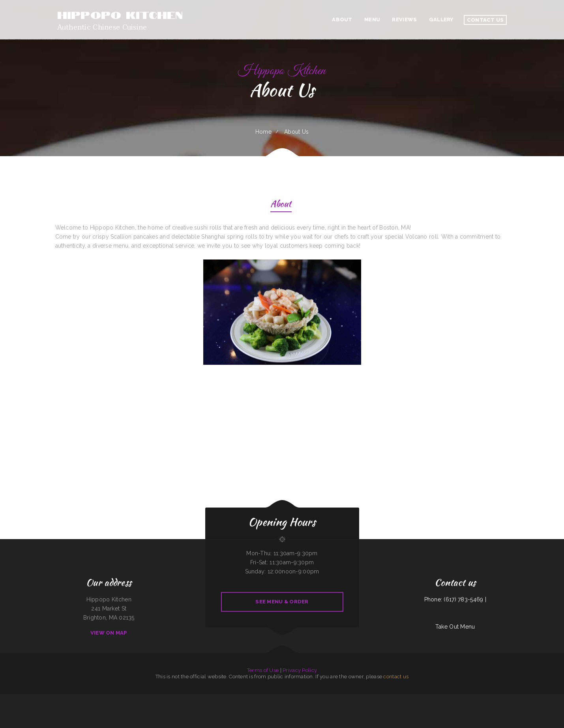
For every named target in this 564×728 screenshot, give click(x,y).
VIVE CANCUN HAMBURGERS (556, 698)
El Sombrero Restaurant (128, 698)
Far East (230, 707)
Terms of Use (263, 670)
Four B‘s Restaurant (98, 698)
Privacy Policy (300, 670)
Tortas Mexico (485, 698)
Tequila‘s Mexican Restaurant (72, 698)
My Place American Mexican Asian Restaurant (11, 698)
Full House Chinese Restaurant (341, 698)
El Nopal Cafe (49, 698)
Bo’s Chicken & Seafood (59, 698)
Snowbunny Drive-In (543, 698)
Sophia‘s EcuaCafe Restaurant (282, 707)
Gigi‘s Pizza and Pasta (328, 698)
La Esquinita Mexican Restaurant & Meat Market (245, 698)
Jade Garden (107, 698)
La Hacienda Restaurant (458, 698)
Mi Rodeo (240, 707)
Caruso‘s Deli (192, 698)
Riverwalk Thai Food (510, 698)
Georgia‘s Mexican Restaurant (444, 698)
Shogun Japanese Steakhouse (429, 698)
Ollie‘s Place (526, 698)
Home (263, 132)
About (281, 205)
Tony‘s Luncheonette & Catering (290, 698)
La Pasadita (518, 698)
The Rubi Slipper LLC (222, 707)
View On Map (109, 633)
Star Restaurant (183, 698)
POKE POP (380, 698)
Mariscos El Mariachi (116, 698)
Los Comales (279, 698)
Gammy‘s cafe (33, 698)
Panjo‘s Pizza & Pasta (248, 707)
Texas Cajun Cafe (332, 707)
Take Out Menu (455, 627)
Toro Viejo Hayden (372, 698)
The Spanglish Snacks (310, 707)
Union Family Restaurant (86, 698)
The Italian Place (341, 707)
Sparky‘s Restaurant (211, 698)
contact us (396, 677)
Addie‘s (303, 707)
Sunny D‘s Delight (201, 698)
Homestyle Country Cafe (401, 698)
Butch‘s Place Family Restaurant (225, 698)
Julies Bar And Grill (321, 707)
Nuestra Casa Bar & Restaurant (358, 698)
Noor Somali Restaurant (155, 698)
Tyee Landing (41, 698)
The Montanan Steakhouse (141, 698)
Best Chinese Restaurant (268, 707)
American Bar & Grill (295, 707)
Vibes (235, 707)
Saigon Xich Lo (258, 707)
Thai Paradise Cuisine (389, 698)
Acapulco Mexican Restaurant (497, 698)
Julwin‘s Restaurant (304, 698)
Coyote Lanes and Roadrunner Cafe (170, 698)
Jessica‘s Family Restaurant (415, 698)
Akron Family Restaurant (316, 698)
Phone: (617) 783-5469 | (455, 599)
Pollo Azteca (533, 698)
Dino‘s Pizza (25, 698)
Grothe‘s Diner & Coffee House (473, 698)
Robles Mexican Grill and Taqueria (266, 698)
